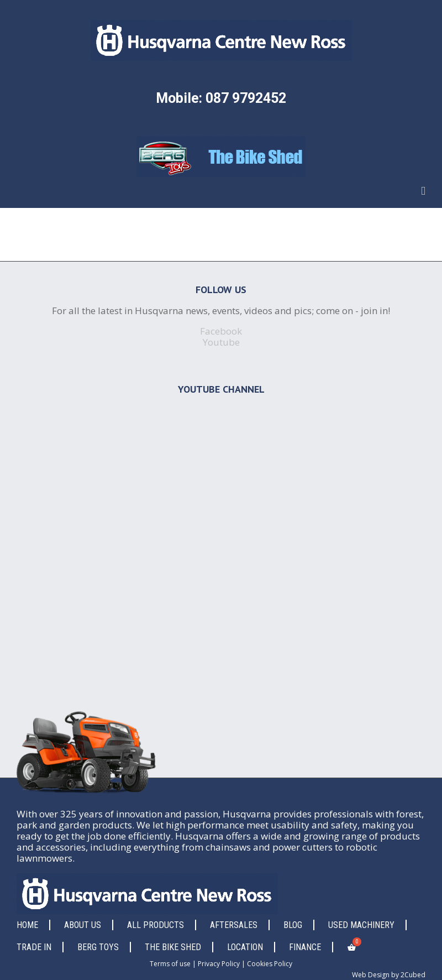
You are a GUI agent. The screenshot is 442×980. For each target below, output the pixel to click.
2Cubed (413, 975)
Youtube (221, 342)
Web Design (371, 975)
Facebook (221, 331)
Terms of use (170, 964)
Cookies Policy (270, 964)
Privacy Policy (219, 964)
